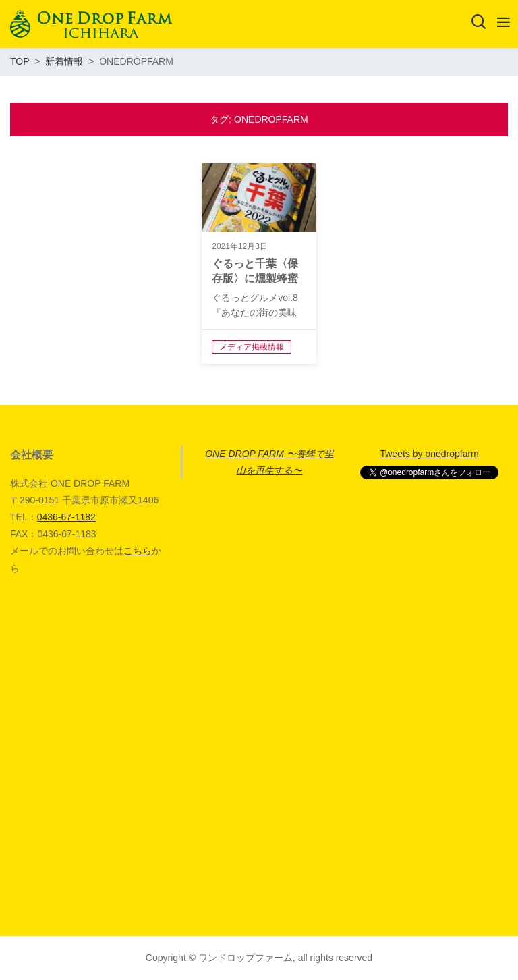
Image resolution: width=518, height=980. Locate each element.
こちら (138, 551)
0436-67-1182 (66, 517)
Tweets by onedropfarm (429, 454)
